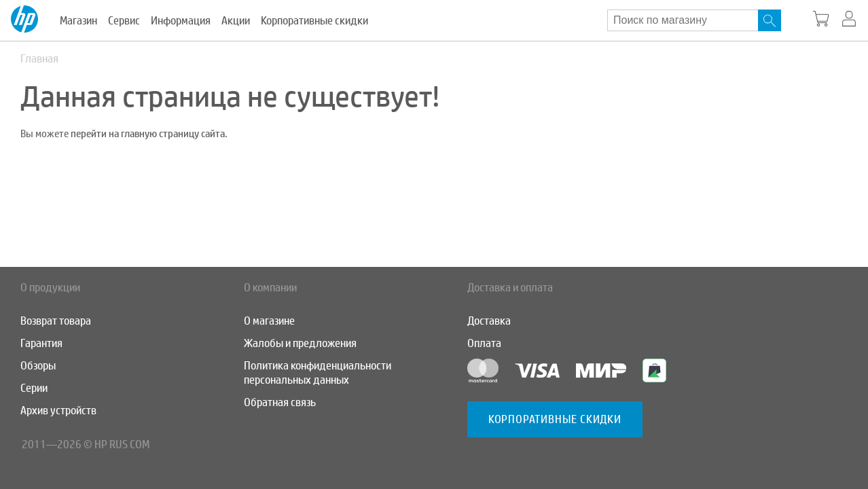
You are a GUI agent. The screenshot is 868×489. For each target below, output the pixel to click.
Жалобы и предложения (300, 343)
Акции (236, 21)
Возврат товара (56, 321)
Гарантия (41, 343)
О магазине (269, 321)
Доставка (489, 321)
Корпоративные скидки (314, 21)
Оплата (484, 343)
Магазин (78, 21)
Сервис (124, 21)
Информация (181, 21)
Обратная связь (280, 402)
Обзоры (38, 366)
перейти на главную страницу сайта (148, 134)
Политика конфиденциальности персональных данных (318, 373)
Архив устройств (58, 411)
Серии (34, 388)
